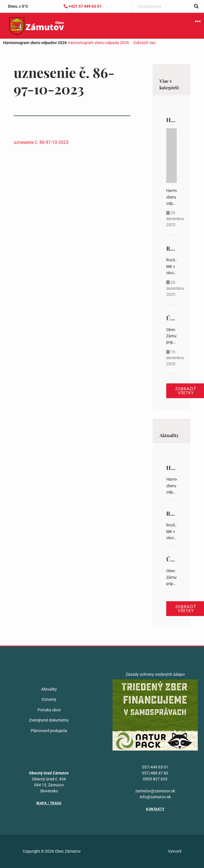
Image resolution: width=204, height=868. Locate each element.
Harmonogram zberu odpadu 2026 (98, 43)
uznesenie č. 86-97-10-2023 (41, 142)
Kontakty (155, 809)
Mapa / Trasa (49, 803)
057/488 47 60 (155, 773)
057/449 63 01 (155, 767)
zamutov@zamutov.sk (155, 791)
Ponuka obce (49, 710)
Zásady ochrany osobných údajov (155, 674)
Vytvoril (175, 851)
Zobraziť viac (145, 43)
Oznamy (49, 699)
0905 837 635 (155, 779)
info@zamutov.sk (155, 797)
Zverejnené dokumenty (49, 720)
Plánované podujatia (49, 731)
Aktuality (49, 689)
